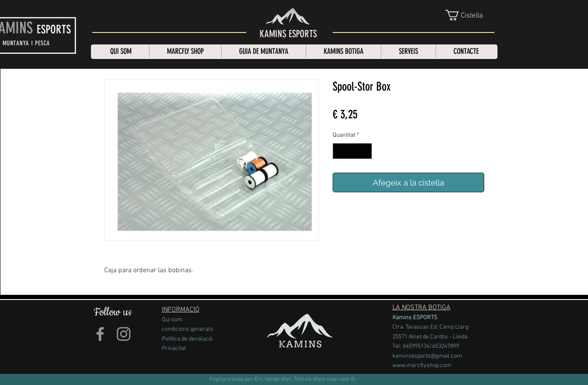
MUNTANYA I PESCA (26, 43)
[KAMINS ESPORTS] (288, 34)
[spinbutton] (352, 151)
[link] (471, 15)
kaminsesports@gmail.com (427, 356)
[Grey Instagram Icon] (124, 334)
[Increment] (365, 151)
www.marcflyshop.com (422, 366)
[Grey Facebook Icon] (100, 334)
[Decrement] (339, 151)
